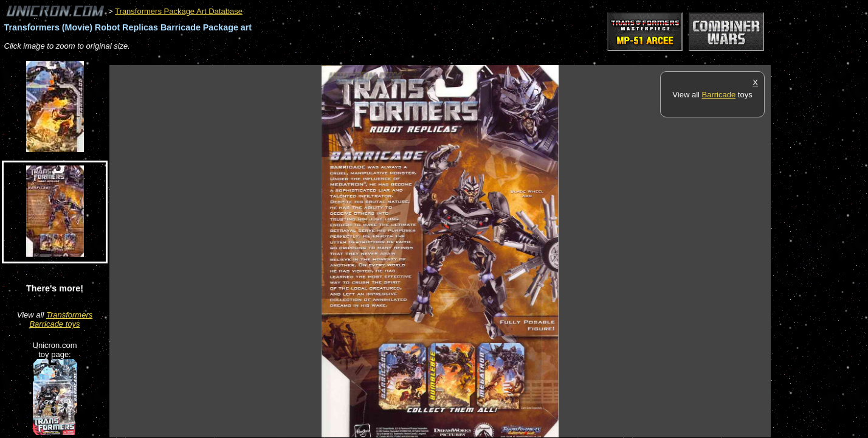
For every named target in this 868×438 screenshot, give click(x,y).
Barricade (719, 95)
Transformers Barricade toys (61, 319)
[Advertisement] (331, 59)
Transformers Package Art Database (179, 11)
